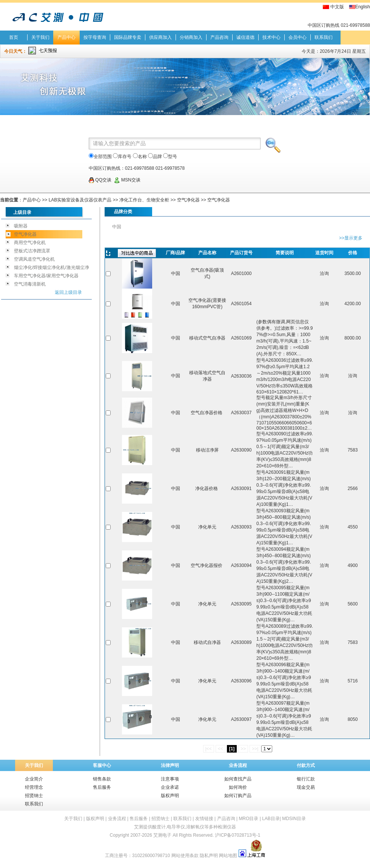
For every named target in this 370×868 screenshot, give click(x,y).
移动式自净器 (207, 642)
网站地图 (228, 856)
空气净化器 (188, 200)
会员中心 (298, 37)
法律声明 (170, 765)
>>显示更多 (351, 238)
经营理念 (34, 787)
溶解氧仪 (195, 827)
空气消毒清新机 (30, 284)
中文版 (337, 7)
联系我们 (324, 37)
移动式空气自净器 (207, 338)
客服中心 (102, 765)
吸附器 (21, 226)
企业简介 (34, 779)
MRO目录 (248, 819)
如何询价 (238, 787)
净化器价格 (207, 489)
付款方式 (306, 765)
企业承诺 (170, 787)
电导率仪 (176, 827)
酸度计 (159, 827)
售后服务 (102, 787)
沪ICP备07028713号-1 (237, 835)
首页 (14, 37)
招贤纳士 (34, 796)
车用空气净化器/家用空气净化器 (46, 276)
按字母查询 (95, 37)
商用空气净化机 (30, 243)
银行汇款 (306, 779)
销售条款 (102, 779)
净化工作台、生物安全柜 (144, 200)
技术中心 (271, 37)
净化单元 (207, 527)
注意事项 (170, 779)
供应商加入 (160, 37)
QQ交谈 (100, 180)
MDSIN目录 (294, 819)
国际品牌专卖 (128, 37)
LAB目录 (271, 819)
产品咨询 (219, 37)
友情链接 (204, 819)
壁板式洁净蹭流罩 (32, 251)
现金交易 (306, 787)
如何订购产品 (238, 796)
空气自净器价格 (207, 413)
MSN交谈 (127, 180)
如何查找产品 (238, 779)
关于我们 (40, 37)
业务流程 (238, 765)
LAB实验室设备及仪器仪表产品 (80, 200)
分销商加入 (191, 37)
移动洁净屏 (207, 450)
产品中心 (66, 37)
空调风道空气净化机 (34, 259)
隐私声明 (209, 856)
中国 (117, 227)
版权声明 (170, 796)
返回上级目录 (68, 292)
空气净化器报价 (207, 565)
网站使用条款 (185, 856)
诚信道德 (245, 37)
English (363, 7)
